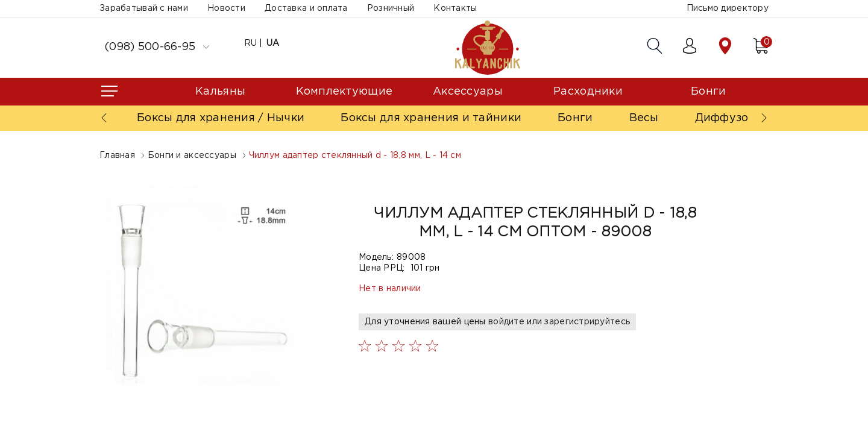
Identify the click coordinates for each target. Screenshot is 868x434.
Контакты (455, 8)
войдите (506, 322)
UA (273, 43)
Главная (117, 156)
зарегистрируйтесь (587, 322)
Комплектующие (344, 92)
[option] (205, 289)
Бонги (708, 92)
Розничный (391, 8)
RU (251, 43)
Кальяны (220, 92)
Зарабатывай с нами (144, 8)
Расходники (588, 92)
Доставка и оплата (306, 8)
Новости (226, 8)
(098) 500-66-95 (157, 47)
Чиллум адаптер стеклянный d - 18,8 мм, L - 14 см (355, 156)
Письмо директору (728, 8)
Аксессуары (468, 92)
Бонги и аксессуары (192, 156)
